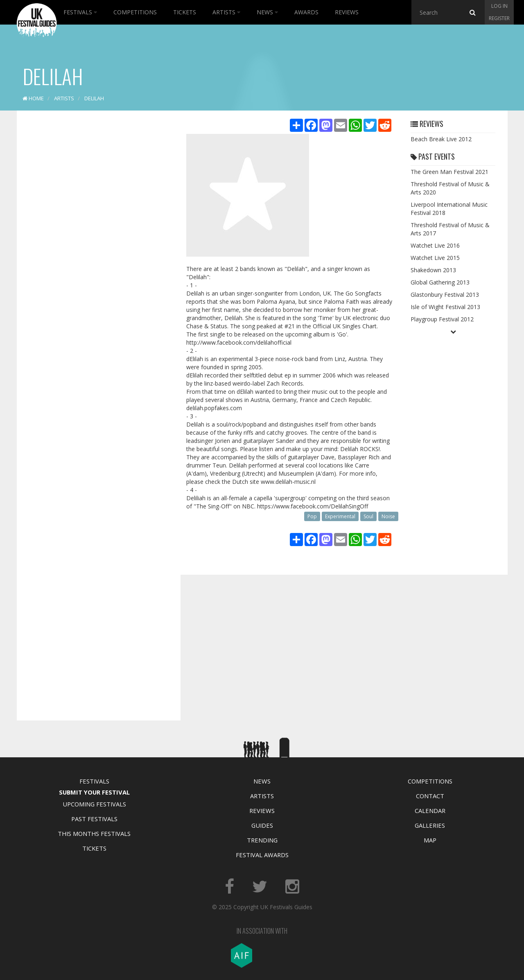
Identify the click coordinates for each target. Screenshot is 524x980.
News (267, 12)
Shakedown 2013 (433, 270)
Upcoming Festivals (94, 804)
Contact (430, 796)
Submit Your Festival (94, 792)
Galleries (430, 825)
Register (499, 18)
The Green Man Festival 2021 (449, 172)
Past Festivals (94, 819)
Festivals (80, 12)
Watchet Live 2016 (435, 245)
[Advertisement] (93, 246)
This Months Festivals (94, 833)
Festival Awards (262, 855)
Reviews (347, 12)
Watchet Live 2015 (435, 258)
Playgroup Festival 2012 (442, 319)
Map (430, 840)
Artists (226, 12)
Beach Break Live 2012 (441, 139)
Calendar (430, 811)
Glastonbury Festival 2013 (445, 295)
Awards (306, 12)
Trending (262, 840)
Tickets (185, 12)
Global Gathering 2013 (440, 282)
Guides (262, 825)
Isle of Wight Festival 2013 (445, 307)
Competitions (135, 12)
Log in (499, 6)
